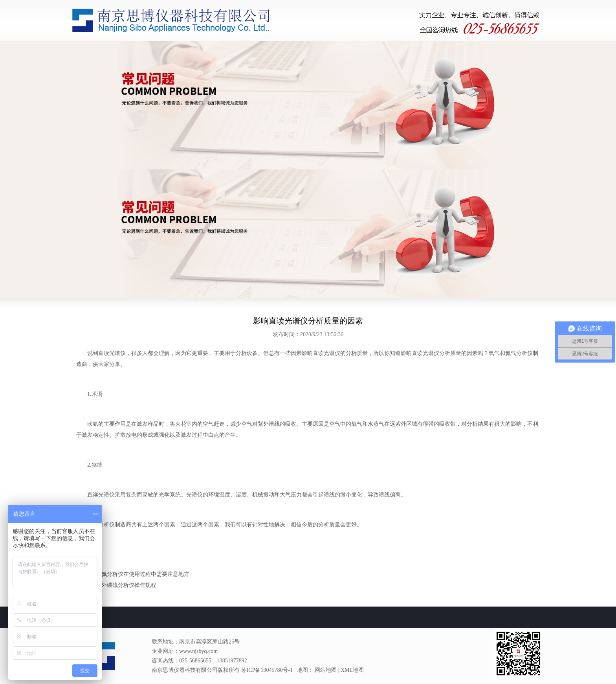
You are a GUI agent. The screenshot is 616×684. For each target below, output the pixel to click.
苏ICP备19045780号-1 (267, 670)
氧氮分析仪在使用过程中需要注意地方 (143, 574)
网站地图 (326, 670)
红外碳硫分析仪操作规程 (126, 585)
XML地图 (352, 670)
